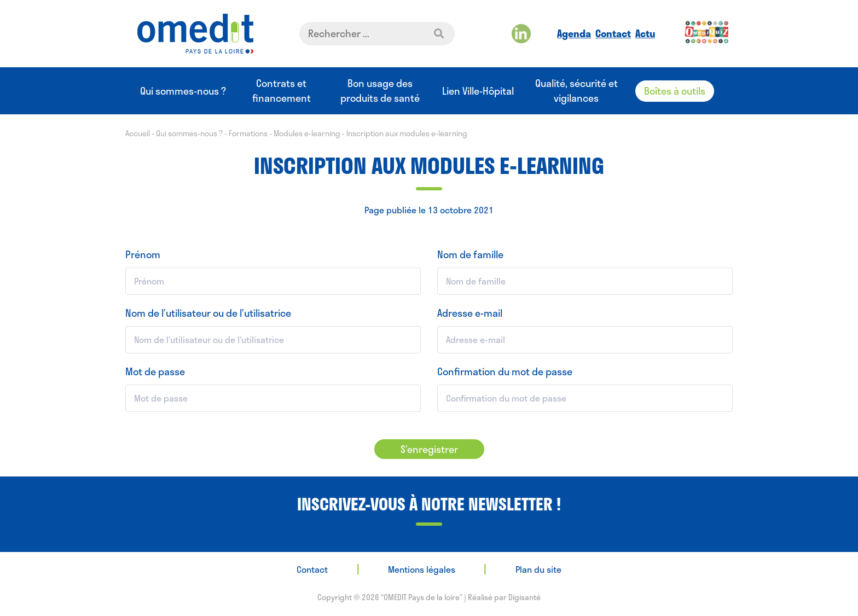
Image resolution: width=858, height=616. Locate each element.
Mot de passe (155, 372)
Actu (645, 33)
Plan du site (538, 569)
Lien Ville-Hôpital (478, 91)
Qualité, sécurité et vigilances (576, 91)
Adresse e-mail (470, 313)
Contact (613, 33)
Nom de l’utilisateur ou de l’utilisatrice (208, 313)
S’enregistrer (429, 449)
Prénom (143, 255)
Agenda (574, 33)
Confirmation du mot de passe (505, 372)
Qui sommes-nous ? (183, 91)
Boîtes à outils (675, 91)
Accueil (138, 133)
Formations (248, 133)
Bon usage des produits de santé (380, 91)
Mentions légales (422, 569)
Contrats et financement (282, 91)
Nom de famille (470, 255)
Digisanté (524, 597)
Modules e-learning (307, 133)
